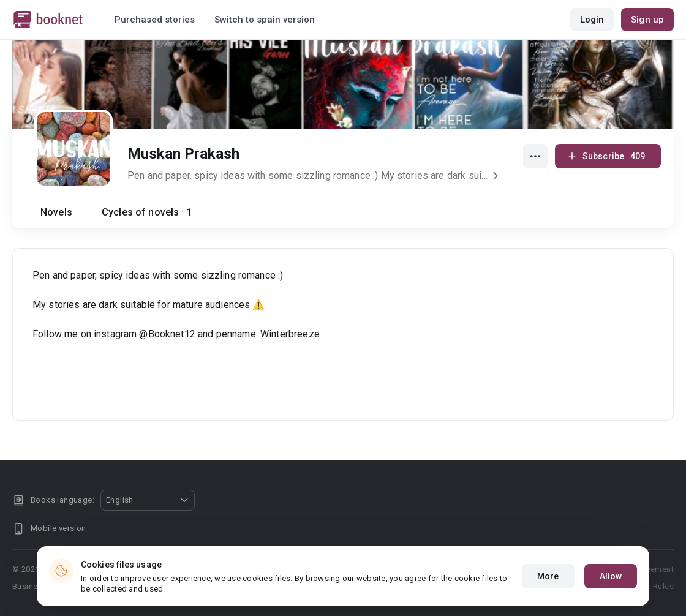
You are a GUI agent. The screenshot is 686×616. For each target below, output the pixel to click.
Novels (56, 212)
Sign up (647, 20)
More (548, 576)
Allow (611, 576)
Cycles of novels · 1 (147, 212)
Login (592, 20)
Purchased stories (155, 20)
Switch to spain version (265, 20)
